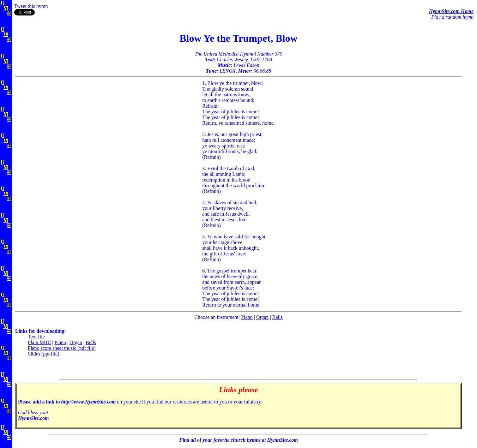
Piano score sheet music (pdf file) (62, 348)
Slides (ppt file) (44, 354)
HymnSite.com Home (451, 11)
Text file (36, 337)
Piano (247, 317)
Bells (278, 317)
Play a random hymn (452, 17)
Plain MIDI (39, 342)
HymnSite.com (282, 440)
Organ (263, 317)
